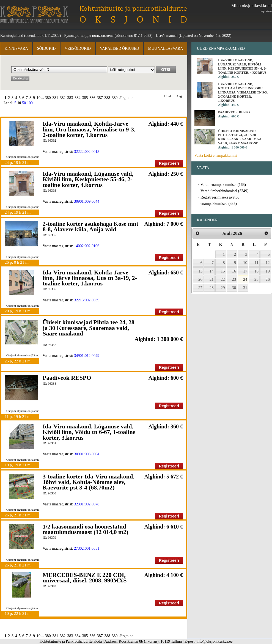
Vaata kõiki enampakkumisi (216, 156)
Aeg (179, 96)
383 (70, 98)
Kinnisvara (16, 49)
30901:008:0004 (87, 454)
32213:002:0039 (87, 300)
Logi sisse (266, 11)
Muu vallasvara (165, 49)
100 (30, 103)
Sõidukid (46, 49)
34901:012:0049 (87, 356)
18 (256, 271)
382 (63, 98)
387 (100, 98)
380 (48, 98)
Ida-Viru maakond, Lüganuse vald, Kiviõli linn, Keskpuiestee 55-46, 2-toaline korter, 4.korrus (88, 179)
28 (212, 288)
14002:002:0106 (87, 246)
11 (256, 263)
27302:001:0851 (87, 548)
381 (55, 98)
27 (200, 288)
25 (256, 279)
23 (234, 279)
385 (85, 98)
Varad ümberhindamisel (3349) (224, 191)
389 (115, 98)
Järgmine (126, 98)
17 (245, 271)
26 (268, 279)
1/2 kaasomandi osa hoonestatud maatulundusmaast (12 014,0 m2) (86, 529)
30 (234, 288)
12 (268, 263)
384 (78, 98)
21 (212, 279)
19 (268, 271)
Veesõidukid (78, 49)
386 (93, 98)
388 (107, 98)
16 (234, 271)
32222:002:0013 (87, 152)
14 (212, 271)
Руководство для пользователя (89, 36)
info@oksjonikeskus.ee (215, 641)
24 (245, 279)
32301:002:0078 (87, 504)
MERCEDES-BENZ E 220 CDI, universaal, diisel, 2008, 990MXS (85, 578)
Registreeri (169, 163)
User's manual (167, 36)
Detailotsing (20, 79)
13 (200, 271)
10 (39, 98)
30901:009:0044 (87, 201)
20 (200, 279)
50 (24, 103)
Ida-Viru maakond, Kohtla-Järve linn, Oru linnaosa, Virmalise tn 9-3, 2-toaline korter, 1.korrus (89, 129)
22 (223, 279)
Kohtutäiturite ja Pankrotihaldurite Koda (34, 14)
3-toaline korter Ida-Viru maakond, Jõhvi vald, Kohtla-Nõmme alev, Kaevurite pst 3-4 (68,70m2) (89, 482)
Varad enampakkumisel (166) (223, 185)
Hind (167, 96)
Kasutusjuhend (12, 36)
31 (245, 288)
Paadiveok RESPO (67, 378)
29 (223, 288)
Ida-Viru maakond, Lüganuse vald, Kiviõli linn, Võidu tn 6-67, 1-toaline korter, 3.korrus (89, 432)
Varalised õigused (119, 49)
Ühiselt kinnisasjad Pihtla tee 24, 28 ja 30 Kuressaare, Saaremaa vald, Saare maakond (89, 328)
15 (223, 271)
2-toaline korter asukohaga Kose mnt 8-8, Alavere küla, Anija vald (90, 226)
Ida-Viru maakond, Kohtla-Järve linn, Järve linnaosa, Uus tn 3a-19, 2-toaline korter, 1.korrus (90, 278)
